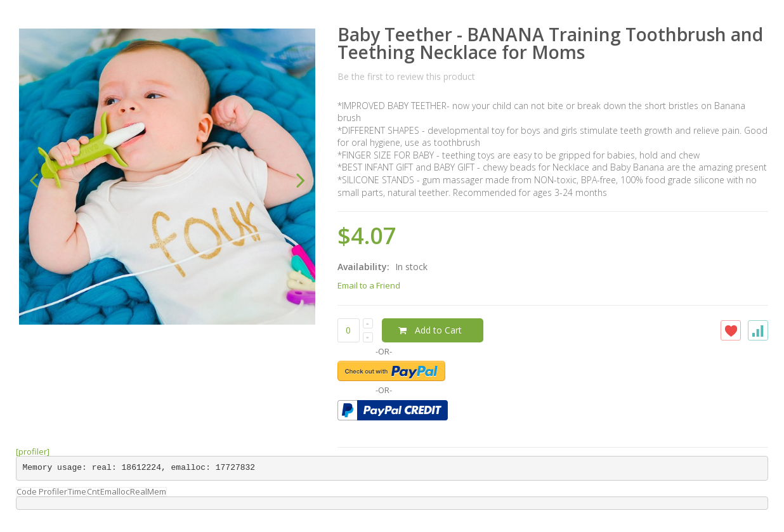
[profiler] (33, 451)
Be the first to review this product (406, 76)
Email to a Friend (369, 285)
